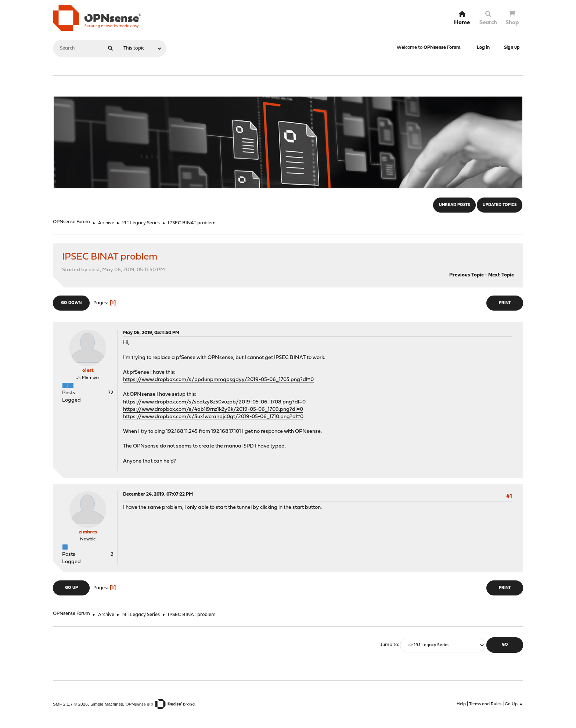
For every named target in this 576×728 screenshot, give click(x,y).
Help (461, 704)
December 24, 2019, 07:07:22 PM (158, 494)
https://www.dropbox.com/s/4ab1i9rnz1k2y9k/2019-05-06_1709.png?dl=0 (213, 410)
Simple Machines (107, 704)
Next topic (501, 275)
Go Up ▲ (514, 704)
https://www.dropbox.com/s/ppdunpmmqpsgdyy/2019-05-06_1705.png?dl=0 (218, 380)
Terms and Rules (485, 704)
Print (505, 303)
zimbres (88, 532)
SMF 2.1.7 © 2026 (70, 704)
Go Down (71, 303)
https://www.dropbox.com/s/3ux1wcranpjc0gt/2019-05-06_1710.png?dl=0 (213, 417)
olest (88, 371)
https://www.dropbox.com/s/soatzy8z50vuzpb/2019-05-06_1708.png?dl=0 (214, 402)
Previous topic (467, 275)
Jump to (389, 645)
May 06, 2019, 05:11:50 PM (151, 333)
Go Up (71, 588)
